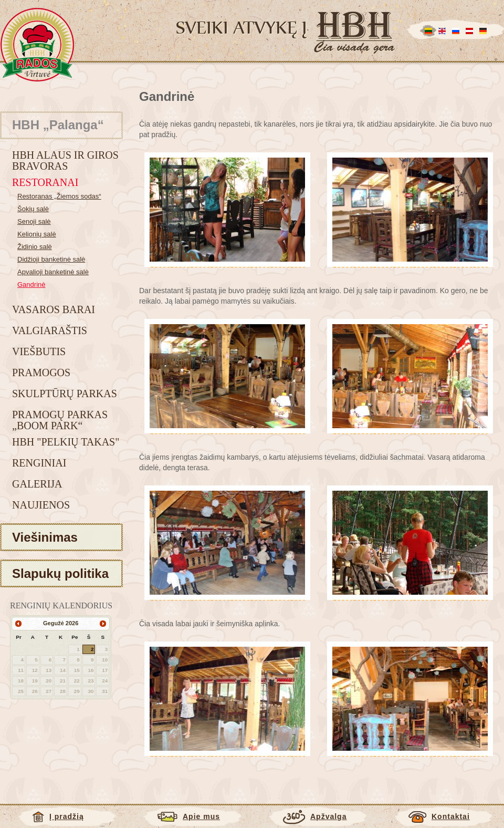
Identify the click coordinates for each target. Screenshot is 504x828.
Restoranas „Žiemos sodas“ (59, 196)
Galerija (37, 484)
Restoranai (45, 182)
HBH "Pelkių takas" (66, 442)
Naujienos (41, 505)
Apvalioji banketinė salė (53, 272)
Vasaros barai (54, 309)
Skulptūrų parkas (65, 394)
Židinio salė (35, 247)
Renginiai (39, 463)
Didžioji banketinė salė (51, 259)
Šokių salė (33, 209)
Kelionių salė (37, 234)
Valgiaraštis (50, 330)
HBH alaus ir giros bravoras (65, 161)
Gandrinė (31, 284)
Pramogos (41, 372)
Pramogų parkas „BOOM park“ (60, 420)
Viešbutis (39, 351)
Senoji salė (34, 221)
